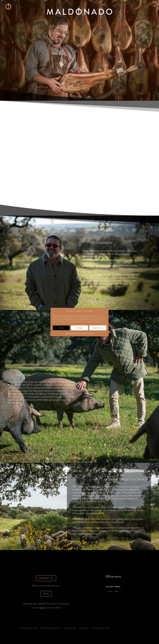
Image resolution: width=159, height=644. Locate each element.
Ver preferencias (98, 328)
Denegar (79, 328)
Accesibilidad (70, 629)
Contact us (46, 578)
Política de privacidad (81, 333)
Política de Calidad (29, 629)
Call (46, 594)
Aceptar (61, 328)
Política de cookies (70, 333)
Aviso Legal (91, 333)
